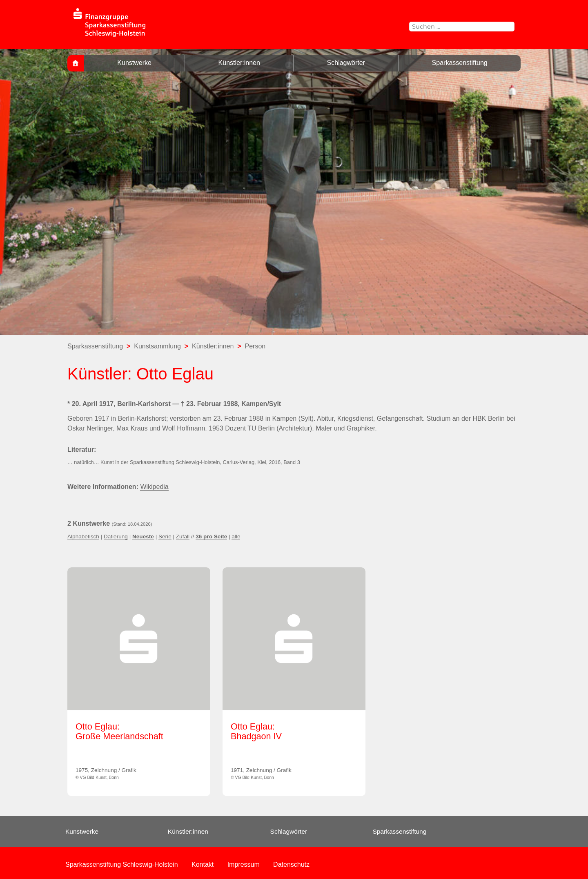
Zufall (183, 537)
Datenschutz (291, 864)
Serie (165, 537)
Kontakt (203, 864)
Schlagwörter (346, 63)
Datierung (116, 537)
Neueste (143, 537)
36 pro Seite (211, 537)
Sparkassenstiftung (460, 63)
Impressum (244, 864)
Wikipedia (154, 487)
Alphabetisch (83, 537)
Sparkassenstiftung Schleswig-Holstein (122, 864)
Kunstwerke (134, 63)
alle (236, 537)
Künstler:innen (239, 63)
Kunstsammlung (157, 346)
